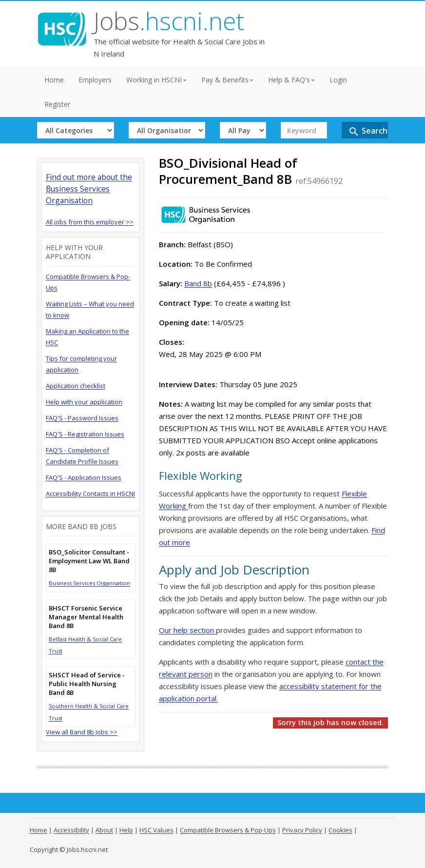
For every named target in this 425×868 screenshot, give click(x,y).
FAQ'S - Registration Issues (85, 434)
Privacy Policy (302, 830)
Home (54, 80)
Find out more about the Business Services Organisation (89, 189)
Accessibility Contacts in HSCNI (90, 493)
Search (368, 131)
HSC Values (156, 830)
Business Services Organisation (89, 583)
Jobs (169, 21)
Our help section (187, 630)
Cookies (340, 830)
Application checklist (76, 386)
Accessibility (71, 830)
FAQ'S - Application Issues (84, 477)
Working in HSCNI (156, 80)
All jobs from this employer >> (90, 222)
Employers (95, 80)
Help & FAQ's (291, 80)
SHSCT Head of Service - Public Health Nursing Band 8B (87, 684)
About (104, 830)
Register (57, 104)
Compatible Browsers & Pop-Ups (228, 830)
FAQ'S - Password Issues (82, 418)
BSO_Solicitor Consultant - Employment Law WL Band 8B (89, 561)
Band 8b (198, 283)
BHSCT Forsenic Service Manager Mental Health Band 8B (86, 617)
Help (126, 830)
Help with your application (84, 402)
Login (338, 80)
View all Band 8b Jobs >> (82, 732)
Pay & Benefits (227, 80)
